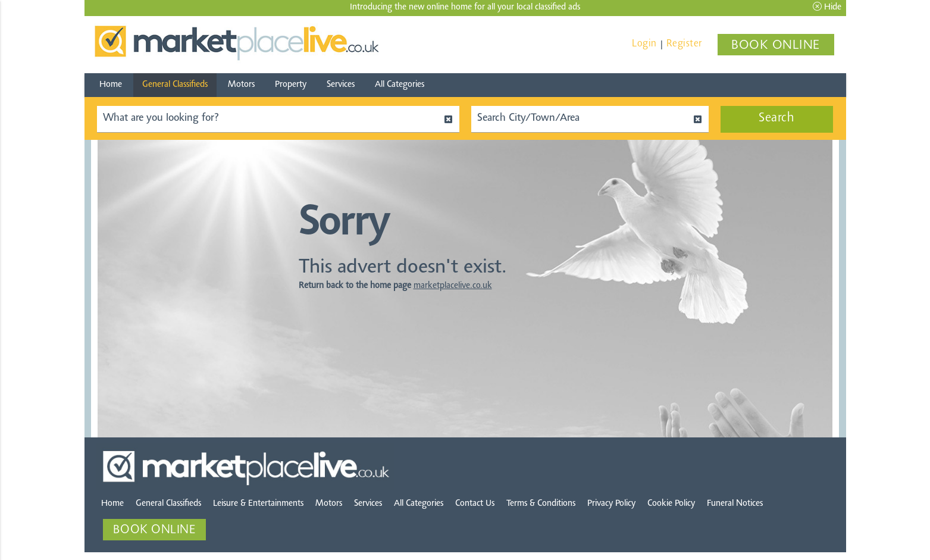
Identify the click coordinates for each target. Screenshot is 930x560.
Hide (827, 7)
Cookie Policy (671, 506)
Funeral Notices (735, 506)
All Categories (400, 85)
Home (111, 85)
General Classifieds (175, 85)
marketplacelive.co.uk (453, 288)
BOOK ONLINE (776, 46)
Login (644, 44)
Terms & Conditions (541, 506)
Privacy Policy (611, 506)
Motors (241, 85)
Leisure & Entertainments (258, 506)
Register (684, 44)
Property (291, 85)
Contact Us (475, 506)
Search (776, 118)
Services (341, 85)
